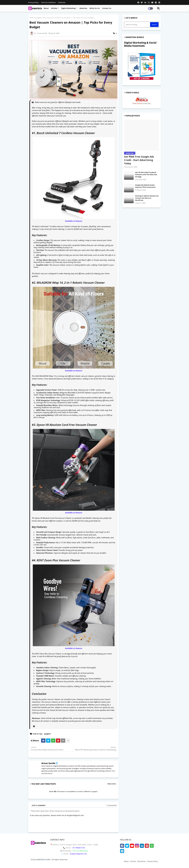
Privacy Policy (34, 2)
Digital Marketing (68, 8)
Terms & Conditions (49, 2)
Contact (133, 861)
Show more (112, 784)
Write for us (95, 8)
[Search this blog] (137, 25)
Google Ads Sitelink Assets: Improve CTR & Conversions (145, 186)
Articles (54, 8)
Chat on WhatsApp (80, 851)
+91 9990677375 (79, 848)
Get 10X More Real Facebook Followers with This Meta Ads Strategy (146, 175)
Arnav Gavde (48, 763)
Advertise (62, 2)
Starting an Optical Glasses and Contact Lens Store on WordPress (147, 198)
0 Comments (112, 805)
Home (32, 18)
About (46, 8)
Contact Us (107, 8)
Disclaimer (142, 861)
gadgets (39, 18)
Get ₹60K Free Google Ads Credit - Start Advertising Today (139, 160)
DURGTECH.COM (43, 860)
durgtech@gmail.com (78, 854)
